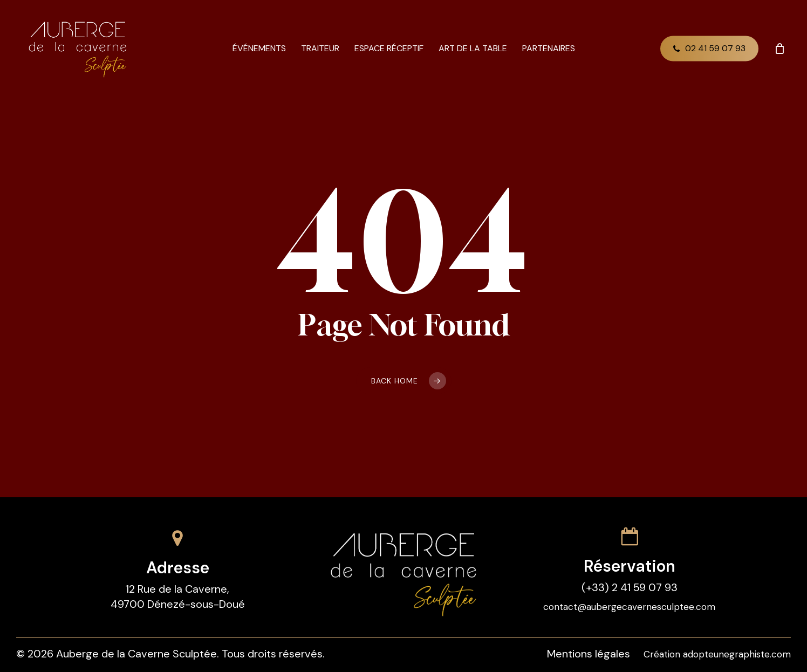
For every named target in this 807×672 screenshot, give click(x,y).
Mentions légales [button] (589, 654)
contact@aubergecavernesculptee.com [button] (629, 607)
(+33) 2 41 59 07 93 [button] (630, 587)
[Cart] (779, 49)
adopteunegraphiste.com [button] (737, 654)
